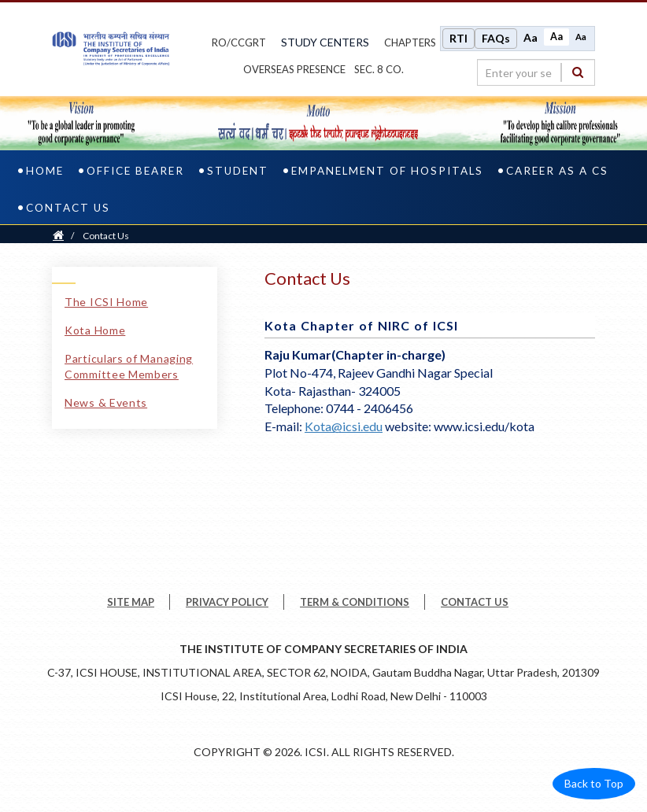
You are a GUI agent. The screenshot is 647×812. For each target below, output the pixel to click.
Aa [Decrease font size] (581, 37)
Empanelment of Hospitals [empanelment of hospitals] (387, 171)
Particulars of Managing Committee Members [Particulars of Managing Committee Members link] (129, 366)
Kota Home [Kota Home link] (95, 330)
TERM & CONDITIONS (355, 602)
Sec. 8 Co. (379, 69)
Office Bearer (135, 171)
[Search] (578, 72)
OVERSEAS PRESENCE (294, 69)
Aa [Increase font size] (531, 37)
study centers (325, 42)
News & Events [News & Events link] (106, 402)
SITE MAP (131, 602)
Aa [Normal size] (556, 37)
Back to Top (594, 783)
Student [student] (238, 171)
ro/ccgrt (239, 42)
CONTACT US (475, 602)
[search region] (536, 72)
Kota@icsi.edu (344, 426)
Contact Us (68, 208)
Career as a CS (557, 171)
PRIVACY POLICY (227, 602)
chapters (410, 42)
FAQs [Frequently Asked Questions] (496, 38)
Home (45, 171)
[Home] (58, 236)
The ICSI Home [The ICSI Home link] (106, 302)
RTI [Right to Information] (458, 38)
